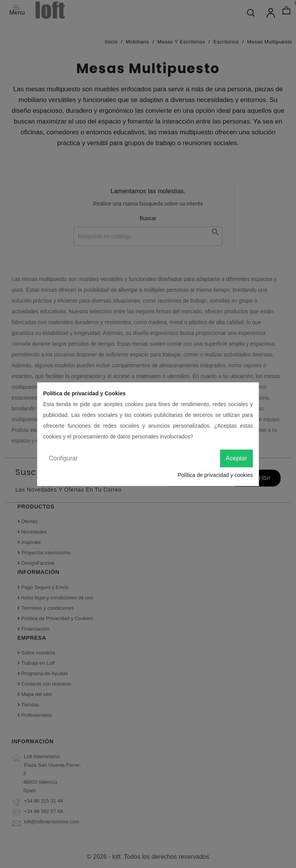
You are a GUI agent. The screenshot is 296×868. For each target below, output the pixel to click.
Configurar (63, 458)
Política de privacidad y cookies (215, 475)
